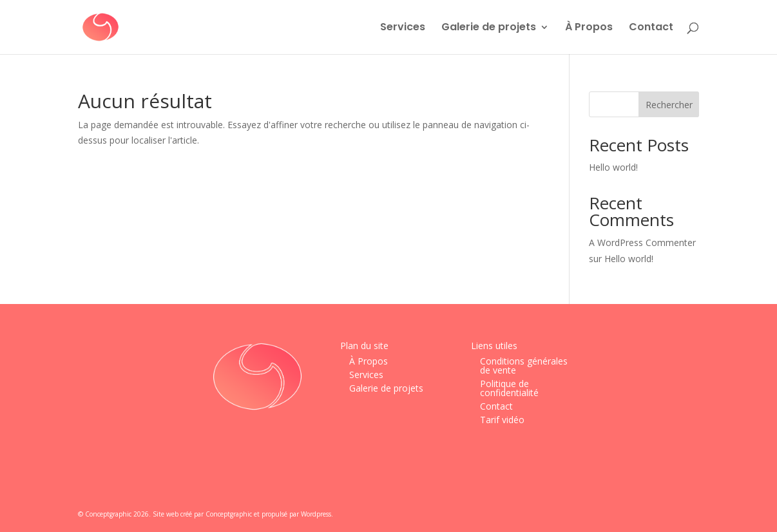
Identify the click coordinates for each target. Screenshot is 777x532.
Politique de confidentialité (509, 388)
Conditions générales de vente (524, 366)
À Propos (589, 28)
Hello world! (613, 167)
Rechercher (669, 105)
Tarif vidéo (502, 420)
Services (403, 28)
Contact (651, 28)
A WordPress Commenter (642, 242)
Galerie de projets (489, 28)
